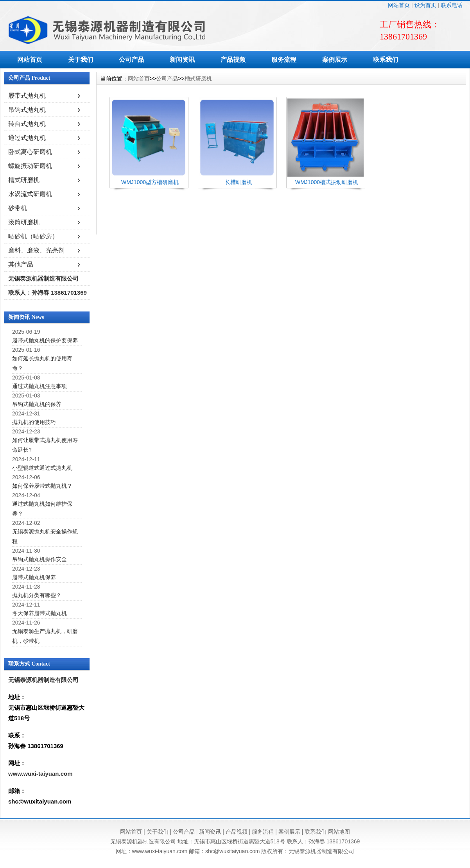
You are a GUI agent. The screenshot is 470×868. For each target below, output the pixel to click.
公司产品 (131, 60)
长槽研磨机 (239, 182)
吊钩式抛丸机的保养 (37, 404)
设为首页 (425, 5)
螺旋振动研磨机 (30, 166)
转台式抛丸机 (27, 124)
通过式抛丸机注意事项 (39, 386)
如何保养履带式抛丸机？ (42, 486)
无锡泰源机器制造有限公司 (43, 278)
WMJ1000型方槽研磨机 (150, 182)
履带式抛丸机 (27, 96)
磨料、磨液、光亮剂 (36, 250)
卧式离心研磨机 (30, 152)
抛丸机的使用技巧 (34, 422)
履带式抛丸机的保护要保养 (45, 340)
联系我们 (386, 60)
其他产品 (21, 264)
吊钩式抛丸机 (27, 110)
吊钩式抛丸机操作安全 (39, 559)
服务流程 (284, 60)
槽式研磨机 (24, 180)
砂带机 (18, 208)
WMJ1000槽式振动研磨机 (327, 182)
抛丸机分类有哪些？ (37, 595)
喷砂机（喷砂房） (33, 236)
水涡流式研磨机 (30, 194)
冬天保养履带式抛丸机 (39, 613)
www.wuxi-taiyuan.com (40, 774)
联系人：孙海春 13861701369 (48, 293)
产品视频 (233, 60)
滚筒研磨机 (24, 222)
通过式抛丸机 (27, 138)
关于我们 (81, 60)
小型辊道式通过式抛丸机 (42, 468)
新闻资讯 (182, 60)
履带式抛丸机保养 (34, 577)
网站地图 (339, 832)
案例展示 (335, 60)
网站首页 (399, 5)
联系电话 (452, 5)
